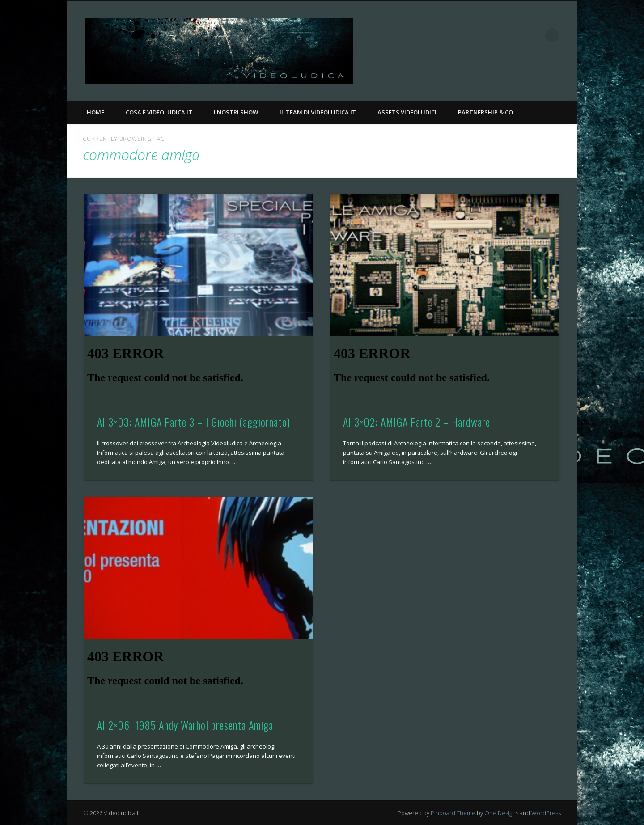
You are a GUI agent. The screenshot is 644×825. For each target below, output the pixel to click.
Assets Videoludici (407, 112)
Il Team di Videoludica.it (318, 112)
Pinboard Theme (453, 813)
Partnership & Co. (486, 112)
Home (95, 112)
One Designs (501, 813)
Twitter (534, 35)
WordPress (546, 813)
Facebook (516, 35)
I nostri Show (236, 112)
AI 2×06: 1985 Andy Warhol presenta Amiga (185, 725)
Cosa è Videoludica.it (159, 112)
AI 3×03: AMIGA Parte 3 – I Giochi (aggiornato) (194, 422)
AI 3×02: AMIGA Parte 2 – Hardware (417, 422)
